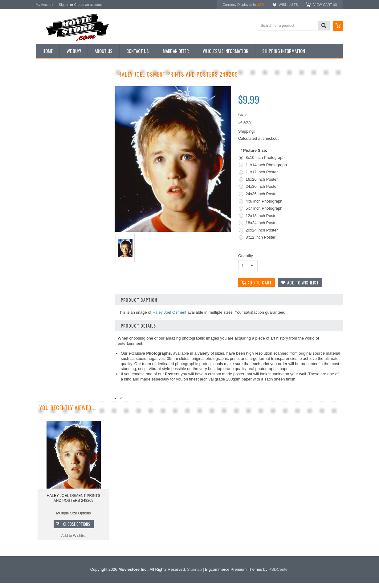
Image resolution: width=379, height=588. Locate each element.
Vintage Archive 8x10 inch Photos (67, 96)
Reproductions (51, 128)
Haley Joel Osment (169, 312)
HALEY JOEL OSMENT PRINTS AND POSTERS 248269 (74, 498)
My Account (45, 5)
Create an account (88, 5)
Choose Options (76, 329)
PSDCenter (279, 574)
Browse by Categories (57, 117)
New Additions (51, 86)
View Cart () (325, 5)
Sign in (64, 5)
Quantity (246, 256)
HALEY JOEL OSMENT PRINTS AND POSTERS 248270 (73, 304)
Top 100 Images (52, 107)
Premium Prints (52, 148)
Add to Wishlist (73, 341)
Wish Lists (288, 5)
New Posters (50, 138)
